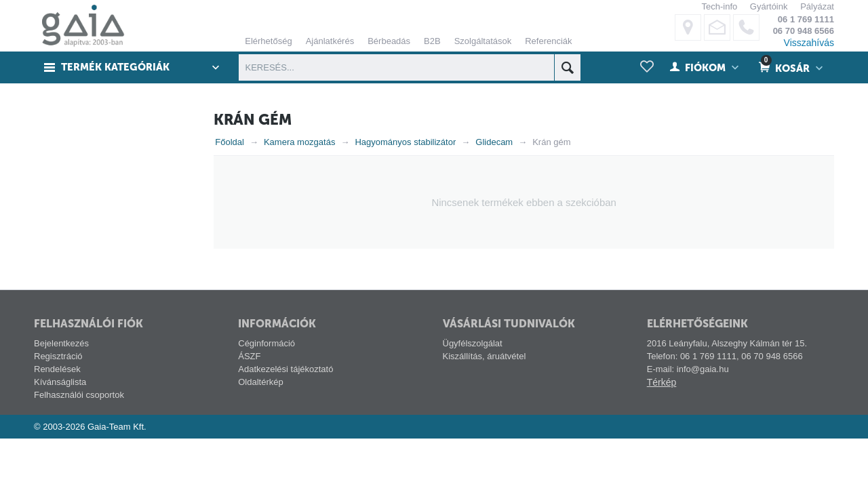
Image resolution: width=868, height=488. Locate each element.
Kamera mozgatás (300, 142)
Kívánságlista (60, 382)
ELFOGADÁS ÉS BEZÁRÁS (563, 191)
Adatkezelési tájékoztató (285, 369)
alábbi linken (587, 72)
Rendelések (57, 369)
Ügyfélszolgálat (473, 343)
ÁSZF (249, 356)
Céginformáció (267, 343)
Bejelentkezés (61, 343)
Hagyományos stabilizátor (405, 142)
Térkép (662, 382)
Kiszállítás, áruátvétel (485, 356)
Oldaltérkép (260, 382)
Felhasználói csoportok (79, 395)
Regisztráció (58, 356)
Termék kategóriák (116, 68)
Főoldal (230, 142)
